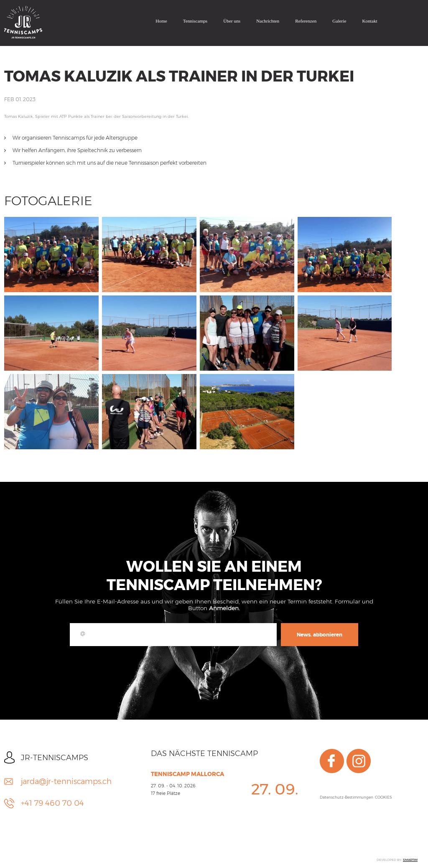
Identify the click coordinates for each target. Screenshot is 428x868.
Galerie (339, 21)
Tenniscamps (195, 21)
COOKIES (383, 797)
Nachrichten (268, 21)
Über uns (232, 21)
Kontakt (369, 21)
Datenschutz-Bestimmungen (346, 797)
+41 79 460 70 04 (52, 803)
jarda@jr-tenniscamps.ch (66, 781)
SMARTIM (410, 860)
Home (161, 21)
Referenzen (306, 21)
